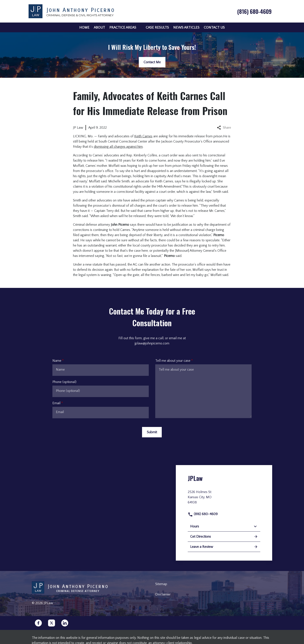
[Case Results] (157, 28)
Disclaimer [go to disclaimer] (163, 594)
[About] (99, 28)
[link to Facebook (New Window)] (38, 623)
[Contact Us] (214, 28)
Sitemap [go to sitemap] (161, 584)
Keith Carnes (143, 136)
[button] (139, 27)
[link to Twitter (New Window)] (52, 623)
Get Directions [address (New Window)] (224, 537)
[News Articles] (186, 28)
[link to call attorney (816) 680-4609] (254, 11)
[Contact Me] (152, 62)
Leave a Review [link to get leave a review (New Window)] (224, 547)
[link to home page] (71, 11)
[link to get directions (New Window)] (224, 499)
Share (224, 128)
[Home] (84, 28)
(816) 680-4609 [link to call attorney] (203, 514)
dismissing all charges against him (118, 147)
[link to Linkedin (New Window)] (65, 623)
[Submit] (152, 432)
